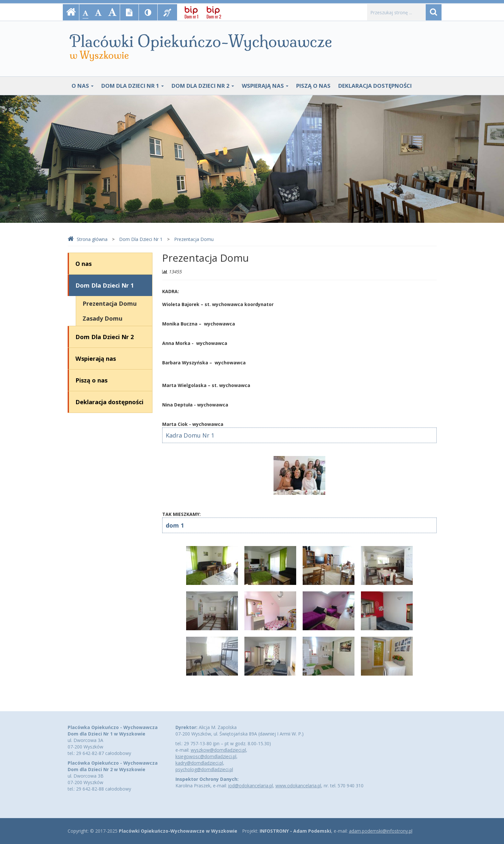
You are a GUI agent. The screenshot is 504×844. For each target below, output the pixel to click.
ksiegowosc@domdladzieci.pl (206, 756)
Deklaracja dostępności (375, 86)
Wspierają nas (265, 86)
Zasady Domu (102, 318)
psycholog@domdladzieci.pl (204, 769)
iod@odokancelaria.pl (251, 786)
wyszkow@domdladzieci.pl (218, 750)
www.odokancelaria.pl (298, 786)
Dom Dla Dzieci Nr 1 (133, 86)
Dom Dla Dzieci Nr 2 (203, 86)
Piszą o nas (313, 86)
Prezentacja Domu (194, 239)
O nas (83, 86)
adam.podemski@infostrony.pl (381, 831)
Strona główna (88, 239)
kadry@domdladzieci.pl (199, 763)
